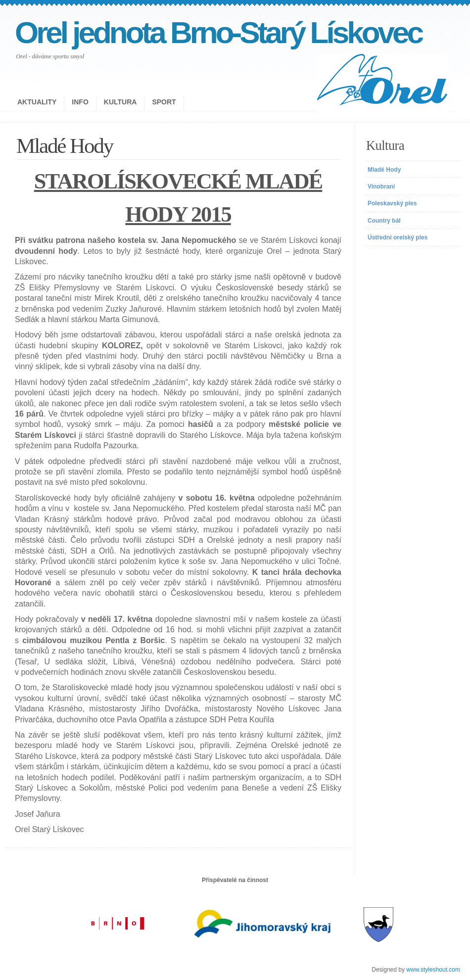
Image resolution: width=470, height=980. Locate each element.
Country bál (384, 221)
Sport (164, 102)
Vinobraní (381, 187)
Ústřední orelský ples (398, 237)
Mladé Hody (384, 170)
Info (80, 102)
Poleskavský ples (392, 203)
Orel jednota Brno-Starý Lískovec (218, 32)
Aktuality (37, 102)
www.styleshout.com (433, 970)
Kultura (120, 102)
